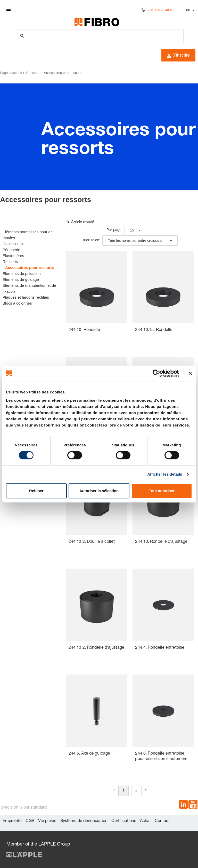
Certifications (124, 821)
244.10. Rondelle (84, 330)
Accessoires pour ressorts (63, 73)
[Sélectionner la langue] (190, 10)
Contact (162, 821)
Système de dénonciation (84, 821)
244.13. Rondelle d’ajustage (161, 542)
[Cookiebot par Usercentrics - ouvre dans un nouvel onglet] (156, 373)
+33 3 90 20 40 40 (160, 10)
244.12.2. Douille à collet (92, 542)
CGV (30, 821)
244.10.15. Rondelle (154, 330)
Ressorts (33, 73)
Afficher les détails (165, 474)
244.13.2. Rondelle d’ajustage (96, 648)
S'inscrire (178, 56)
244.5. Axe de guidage (89, 754)
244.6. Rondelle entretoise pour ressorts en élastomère (161, 757)
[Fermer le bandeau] (190, 373)
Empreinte (12, 821)
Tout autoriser (162, 491)
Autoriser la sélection (99, 491)
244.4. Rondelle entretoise (160, 648)
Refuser (36, 491)
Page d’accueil (11, 73)
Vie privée (47, 821)
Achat (145, 821)
